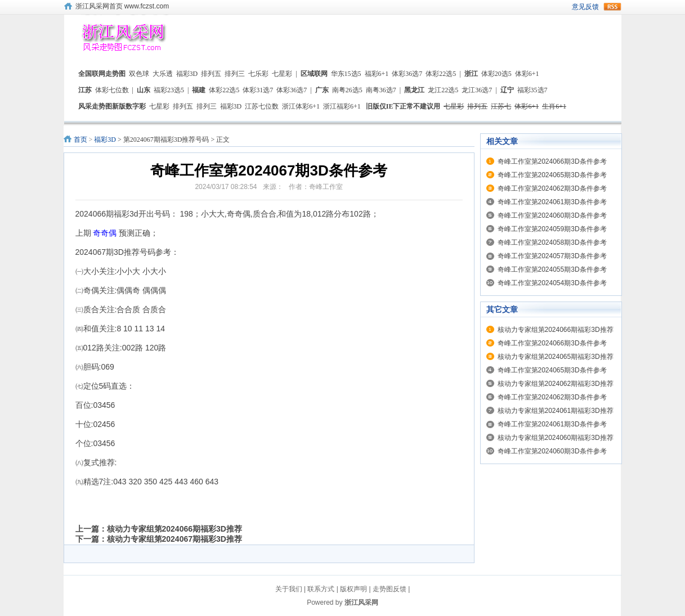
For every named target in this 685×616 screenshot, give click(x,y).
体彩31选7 (258, 90)
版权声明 (353, 589)
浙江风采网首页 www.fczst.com (122, 6)
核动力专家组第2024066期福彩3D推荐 (174, 529)
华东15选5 (346, 74)
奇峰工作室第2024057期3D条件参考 (552, 256)
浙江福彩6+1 (342, 106)
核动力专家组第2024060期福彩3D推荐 (556, 438)
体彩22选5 (441, 74)
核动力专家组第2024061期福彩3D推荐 (556, 411)
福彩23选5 (169, 90)
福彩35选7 (532, 90)
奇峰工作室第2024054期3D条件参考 (552, 283)
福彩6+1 (377, 74)
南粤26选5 (347, 90)
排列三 (235, 74)
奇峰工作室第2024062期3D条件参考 (552, 188)
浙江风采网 (361, 602)
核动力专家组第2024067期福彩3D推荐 (174, 539)
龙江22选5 (443, 90)
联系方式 (321, 589)
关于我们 (289, 589)
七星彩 (282, 74)
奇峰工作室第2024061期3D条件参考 (552, 202)
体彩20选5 (496, 74)
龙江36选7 (477, 90)
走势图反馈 (389, 589)
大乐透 (163, 74)
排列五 (211, 74)
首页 (80, 140)
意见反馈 (585, 7)
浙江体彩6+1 (301, 106)
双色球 (139, 74)
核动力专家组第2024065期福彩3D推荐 (556, 357)
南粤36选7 (381, 90)
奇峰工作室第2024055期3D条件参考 (552, 269)
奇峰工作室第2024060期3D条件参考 (552, 215)
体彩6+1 (527, 74)
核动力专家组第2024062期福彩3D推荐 (556, 384)
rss (612, 7)
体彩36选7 (407, 74)
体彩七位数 (112, 90)
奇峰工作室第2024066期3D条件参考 (552, 161)
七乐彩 (258, 74)
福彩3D (187, 74)
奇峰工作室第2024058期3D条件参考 (552, 242)
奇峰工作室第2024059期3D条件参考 (552, 229)
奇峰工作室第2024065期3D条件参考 (552, 175)
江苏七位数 (262, 106)
